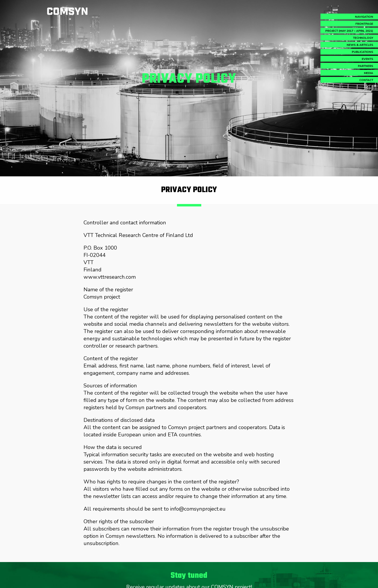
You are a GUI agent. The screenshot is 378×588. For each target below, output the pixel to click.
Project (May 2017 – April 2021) (349, 31)
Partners (365, 66)
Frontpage (364, 24)
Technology (363, 38)
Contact (366, 80)
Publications (362, 52)
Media (369, 73)
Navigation (364, 17)
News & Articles (360, 45)
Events (367, 59)
